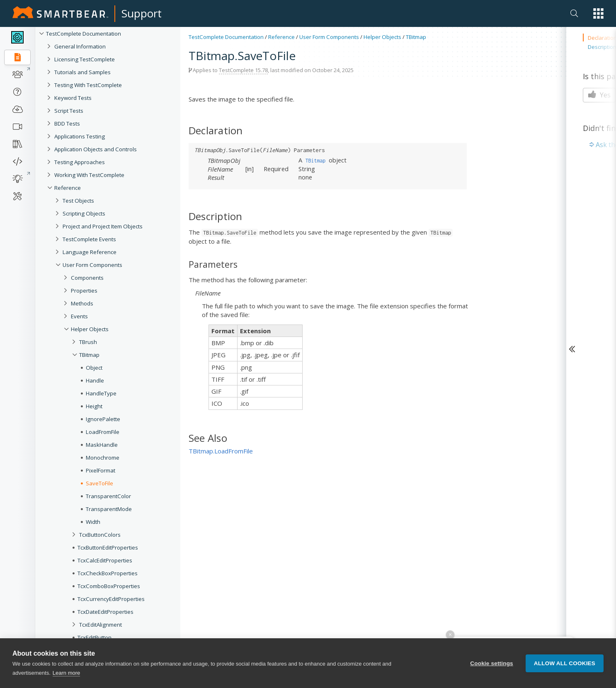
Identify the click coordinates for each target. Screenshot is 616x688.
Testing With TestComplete (88, 85)
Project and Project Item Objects (103, 226)
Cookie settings (492, 663)
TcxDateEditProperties (105, 612)
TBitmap (89, 355)
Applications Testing (80, 136)
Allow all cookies (565, 663)
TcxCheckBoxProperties (108, 573)
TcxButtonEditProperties (108, 547)
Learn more (66, 673)
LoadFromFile (103, 432)
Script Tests (69, 111)
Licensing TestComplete (85, 59)
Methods (82, 303)
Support (142, 13)
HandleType (101, 393)
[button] (598, 13)
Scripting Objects (84, 213)
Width (93, 522)
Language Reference (90, 252)
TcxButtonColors (100, 535)
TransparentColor (108, 496)
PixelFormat (101, 470)
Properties (84, 291)
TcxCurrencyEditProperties (111, 599)
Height (94, 406)
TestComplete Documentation (84, 34)
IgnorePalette (103, 419)
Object (94, 368)
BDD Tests (67, 124)
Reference (68, 188)
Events (79, 316)
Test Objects (78, 201)
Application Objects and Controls (96, 149)
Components (87, 278)
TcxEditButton (95, 637)
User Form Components (92, 265)
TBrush (88, 342)
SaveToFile (99, 483)
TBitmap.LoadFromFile (221, 451)
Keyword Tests (73, 98)
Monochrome (103, 458)
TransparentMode (109, 509)
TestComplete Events (89, 239)
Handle (95, 380)
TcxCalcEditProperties (105, 560)
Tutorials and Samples (82, 72)
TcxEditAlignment (101, 625)
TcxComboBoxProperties (109, 586)
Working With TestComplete (89, 175)
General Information (80, 46)
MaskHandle (102, 445)
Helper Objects (90, 329)
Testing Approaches (80, 162)
